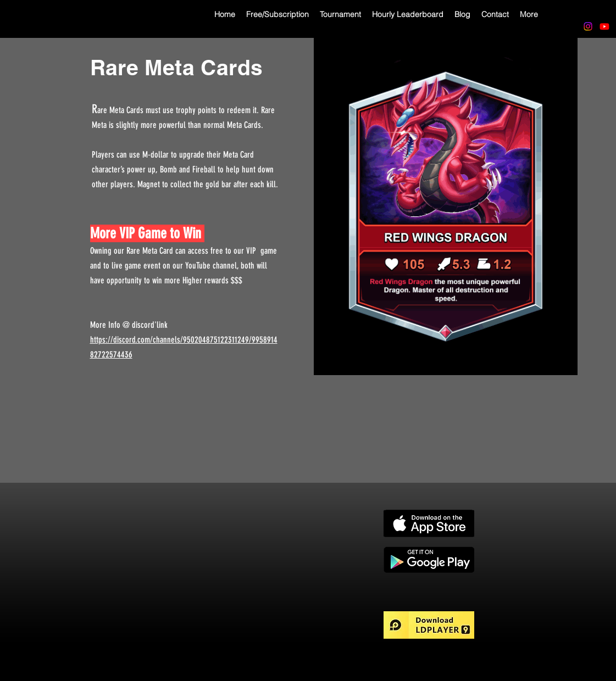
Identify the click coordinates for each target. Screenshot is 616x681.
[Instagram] (588, 26)
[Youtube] (604, 26)
